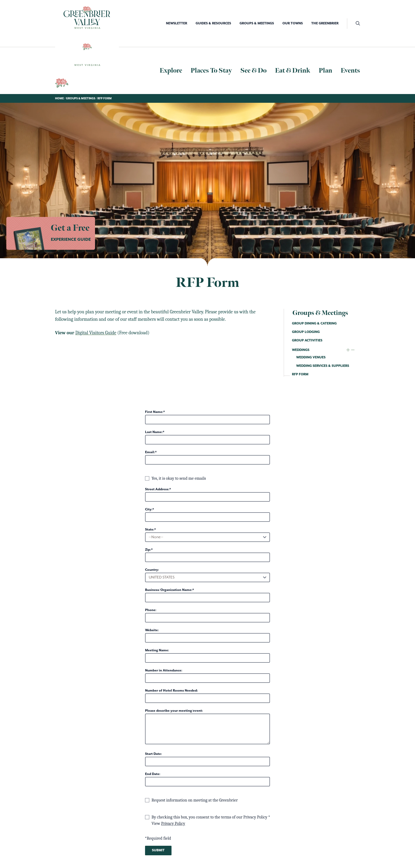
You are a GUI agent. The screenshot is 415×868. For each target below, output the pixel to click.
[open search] (353, 24)
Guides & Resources (213, 23)
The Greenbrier (325, 23)
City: (149, 509)
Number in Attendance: (164, 671)
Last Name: (154, 432)
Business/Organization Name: (169, 590)
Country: (152, 570)
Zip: (148, 550)
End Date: (153, 774)
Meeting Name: (157, 650)
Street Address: (157, 489)
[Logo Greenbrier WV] (87, 18)
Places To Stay (211, 71)
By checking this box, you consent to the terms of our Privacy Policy (210, 817)
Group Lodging (306, 332)
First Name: (154, 412)
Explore (171, 71)
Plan (325, 71)
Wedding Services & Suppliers (323, 366)
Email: (150, 452)
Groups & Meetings (257, 23)
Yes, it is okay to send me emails (179, 478)
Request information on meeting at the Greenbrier (195, 800)
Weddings (301, 350)
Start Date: (154, 754)
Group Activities (307, 340)
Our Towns (293, 23)
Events (350, 71)
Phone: (151, 610)
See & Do (253, 71)
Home (59, 99)
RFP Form (300, 374)
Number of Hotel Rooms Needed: (172, 691)
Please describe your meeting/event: (174, 711)
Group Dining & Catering (314, 324)
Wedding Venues (311, 357)
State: (150, 530)
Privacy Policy (173, 824)
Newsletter (177, 23)
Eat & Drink (293, 71)
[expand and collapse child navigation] (350, 350)
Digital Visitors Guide (96, 333)
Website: (152, 630)
